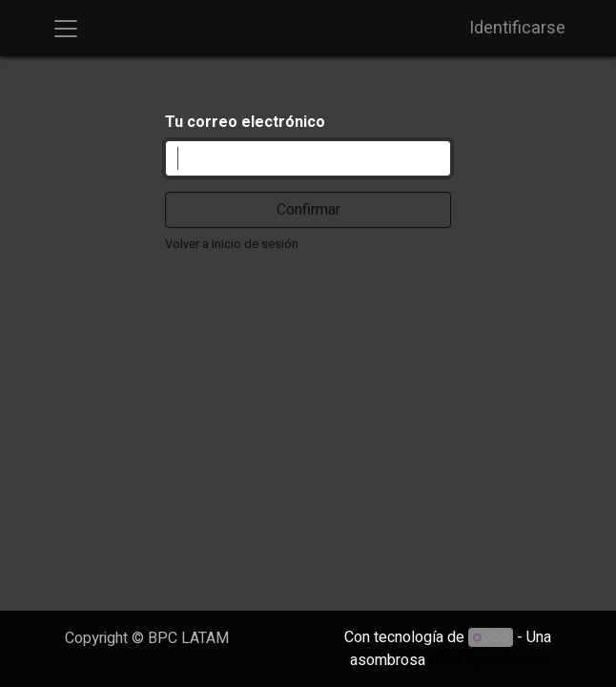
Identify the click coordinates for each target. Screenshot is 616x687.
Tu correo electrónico (245, 122)
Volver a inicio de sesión (232, 244)
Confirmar (308, 210)
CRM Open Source (490, 660)
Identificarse (517, 28)
